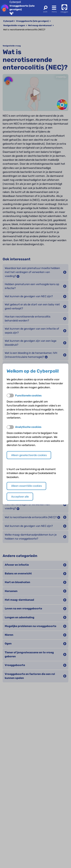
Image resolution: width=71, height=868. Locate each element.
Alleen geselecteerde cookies (29, 455)
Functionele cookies (28, 396)
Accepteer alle (20, 497)
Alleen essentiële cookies (27, 486)
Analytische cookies (28, 427)
